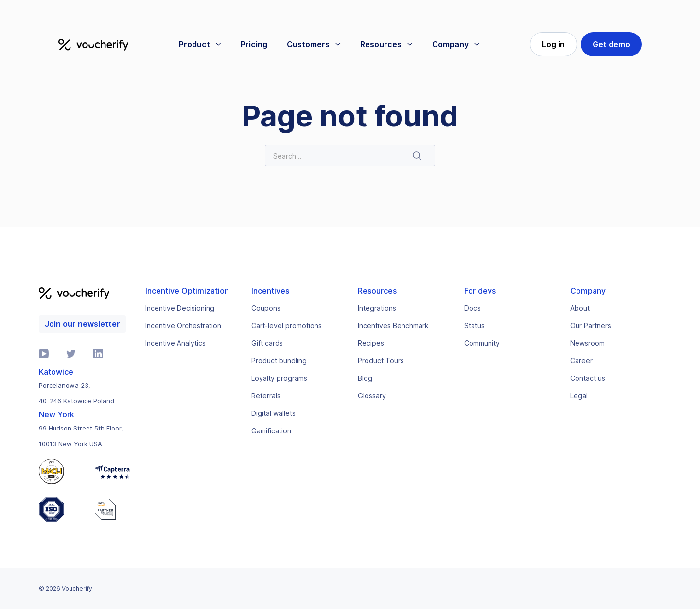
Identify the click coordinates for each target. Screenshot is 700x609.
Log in (553, 44)
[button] (200, 44)
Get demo (611, 44)
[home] (93, 44)
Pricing (254, 44)
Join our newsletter (82, 324)
